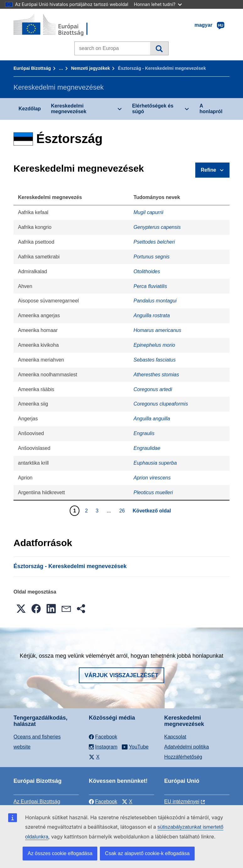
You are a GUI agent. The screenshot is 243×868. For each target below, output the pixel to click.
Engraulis (144, 433)
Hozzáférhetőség (183, 757)
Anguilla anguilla (152, 419)
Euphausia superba (155, 463)
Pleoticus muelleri (153, 492)
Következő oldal (152, 511)
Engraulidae (147, 448)
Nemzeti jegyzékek (91, 68)
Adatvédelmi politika (186, 747)
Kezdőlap (30, 109)
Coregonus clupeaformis (161, 404)
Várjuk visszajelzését (121, 675)
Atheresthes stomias (156, 375)
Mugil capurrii (148, 212)
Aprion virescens (152, 478)
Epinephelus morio (154, 345)
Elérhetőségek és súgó (153, 109)
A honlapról (211, 109)
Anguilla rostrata (152, 315)
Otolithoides (147, 271)
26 (123, 511)
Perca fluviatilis (150, 286)
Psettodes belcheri (154, 242)
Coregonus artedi (153, 389)
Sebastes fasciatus (154, 360)
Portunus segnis (151, 257)
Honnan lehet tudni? (158, 4)
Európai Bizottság (32, 68)
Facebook (103, 802)
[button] (21, 609)
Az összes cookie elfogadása (60, 853)
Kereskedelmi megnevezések (69, 109)
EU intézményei (182, 802)
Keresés (159, 48)
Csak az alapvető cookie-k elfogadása (147, 853)
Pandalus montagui (155, 301)
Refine (209, 170)
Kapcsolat (175, 737)
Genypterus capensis (157, 227)
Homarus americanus (157, 330)
